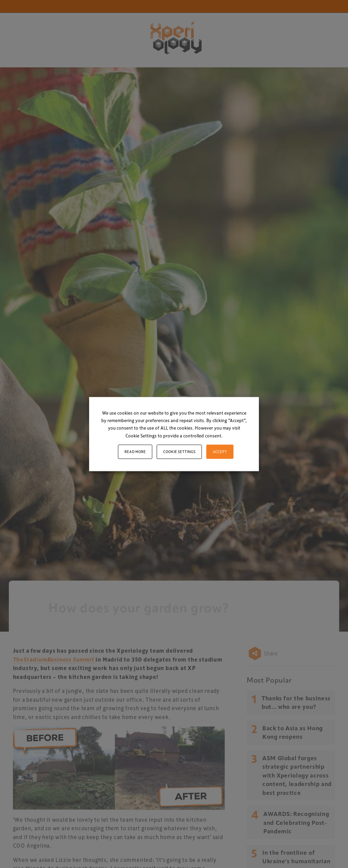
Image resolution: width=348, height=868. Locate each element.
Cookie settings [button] (179, 452)
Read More (135, 452)
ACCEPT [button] (220, 452)
